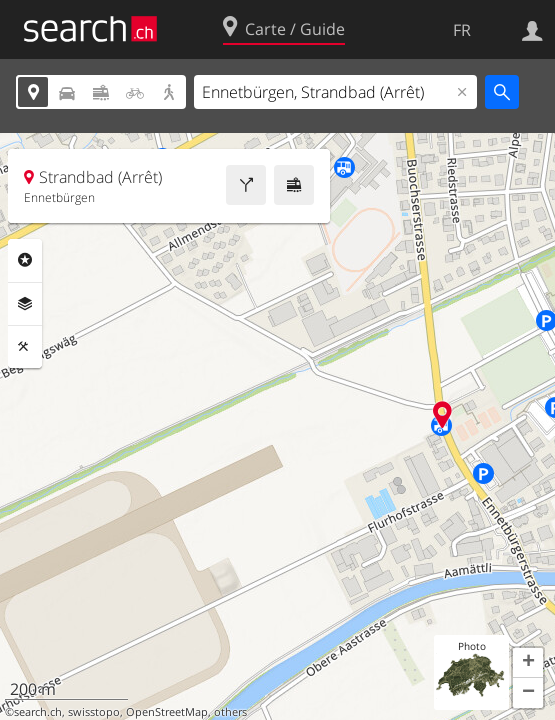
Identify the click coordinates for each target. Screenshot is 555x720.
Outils (25, 347)
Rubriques (25, 260)
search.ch (38, 712)
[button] (528, 663)
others (230, 712)
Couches (25, 304)
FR (462, 30)
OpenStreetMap (167, 712)
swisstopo (94, 712)
